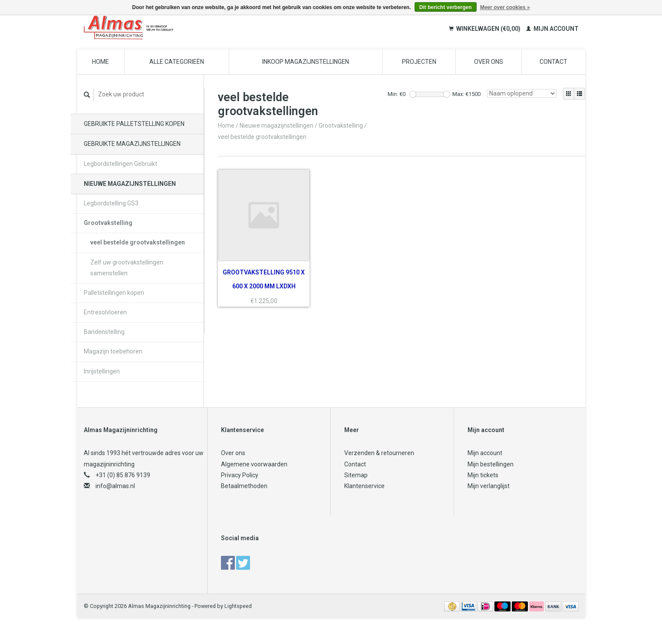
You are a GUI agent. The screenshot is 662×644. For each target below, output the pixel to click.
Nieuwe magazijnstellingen (130, 184)
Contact (553, 62)
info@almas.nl (115, 486)
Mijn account (552, 29)
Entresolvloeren (105, 312)
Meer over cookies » (505, 7)
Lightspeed (238, 606)
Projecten (419, 62)
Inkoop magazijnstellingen (306, 62)
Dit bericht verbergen (446, 7)
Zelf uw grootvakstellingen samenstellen (127, 268)
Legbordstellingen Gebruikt (120, 164)
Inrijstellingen (102, 371)
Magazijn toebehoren (113, 351)
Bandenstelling (104, 332)
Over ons (489, 62)
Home (100, 62)
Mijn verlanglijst (489, 486)
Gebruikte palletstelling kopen (134, 124)
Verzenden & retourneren (379, 453)
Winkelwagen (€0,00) (485, 29)
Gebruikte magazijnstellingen (132, 144)
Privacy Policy (240, 475)
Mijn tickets (483, 475)
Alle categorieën (177, 62)
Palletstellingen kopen (114, 293)
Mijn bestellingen (491, 464)
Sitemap (356, 475)
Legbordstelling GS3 (111, 203)
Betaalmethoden (244, 486)
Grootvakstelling (108, 223)
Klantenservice (364, 486)
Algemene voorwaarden (254, 464)
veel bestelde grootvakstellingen (138, 242)
